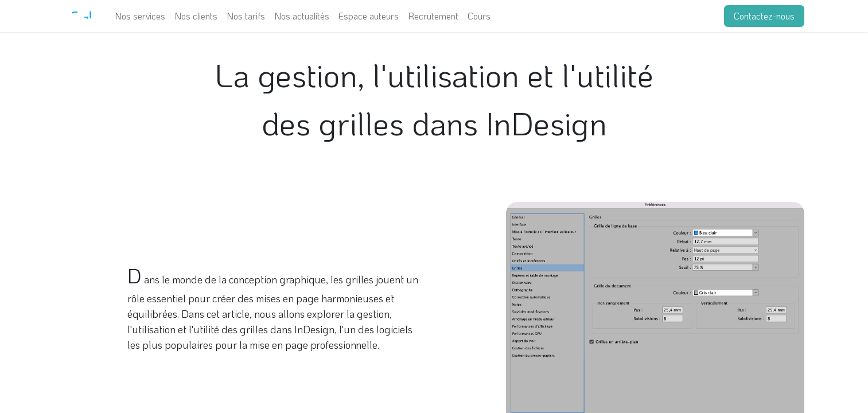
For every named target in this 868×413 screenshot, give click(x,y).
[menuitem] (140, 16)
